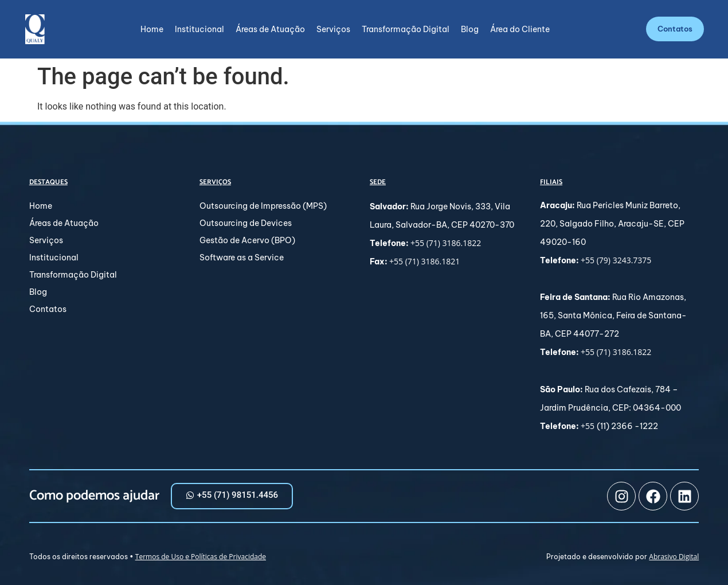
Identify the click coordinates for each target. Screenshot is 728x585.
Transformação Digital (406, 29)
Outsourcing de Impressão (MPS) (263, 206)
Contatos (48, 309)
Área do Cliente (520, 29)
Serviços (333, 29)
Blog (470, 29)
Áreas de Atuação (270, 29)
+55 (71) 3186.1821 (424, 261)
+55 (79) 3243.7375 (616, 260)
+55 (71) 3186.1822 (446, 243)
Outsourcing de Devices (246, 223)
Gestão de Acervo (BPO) (247, 240)
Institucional (199, 29)
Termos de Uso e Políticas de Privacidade (201, 557)
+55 (589, 426)
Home (152, 29)
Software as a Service (242, 258)
